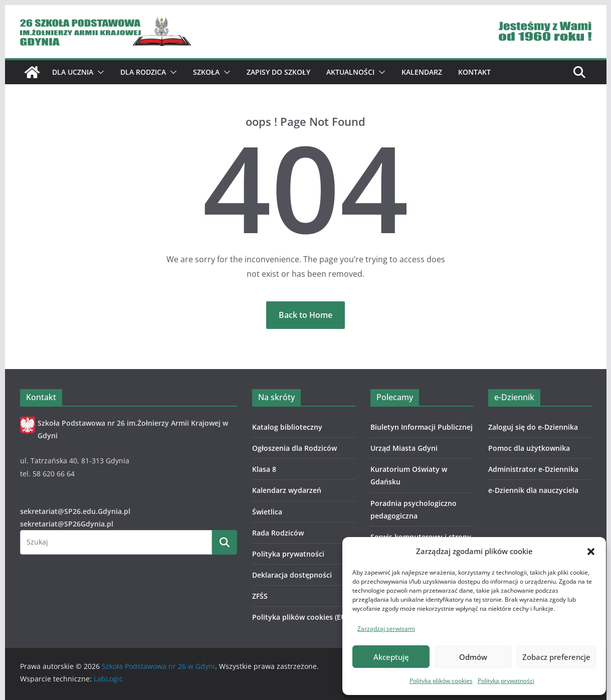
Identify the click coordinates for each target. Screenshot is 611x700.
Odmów (473, 657)
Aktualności (350, 72)
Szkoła (206, 72)
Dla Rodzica (143, 72)
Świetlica (267, 512)
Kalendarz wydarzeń (287, 490)
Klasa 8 (264, 469)
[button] (591, 552)
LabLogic (108, 679)
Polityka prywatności (506, 681)
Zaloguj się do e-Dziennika (533, 427)
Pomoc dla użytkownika (529, 448)
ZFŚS (260, 596)
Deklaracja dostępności (292, 575)
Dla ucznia (73, 72)
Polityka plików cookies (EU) (300, 617)
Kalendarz (422, 72)
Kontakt (474, 72)
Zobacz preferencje (556, 657)
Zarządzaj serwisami (386, 629)
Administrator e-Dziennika (533, 469)
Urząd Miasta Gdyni (404, 448)
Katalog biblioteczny (287, 427)
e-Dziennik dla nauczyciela (533, 490)
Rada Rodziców (278, 533)
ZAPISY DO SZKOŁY (278, 72)
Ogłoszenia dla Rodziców (294, 448)
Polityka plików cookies (441, 681)
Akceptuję (391, 657)
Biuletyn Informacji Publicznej (422, 427)
